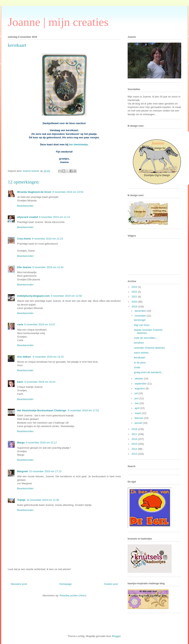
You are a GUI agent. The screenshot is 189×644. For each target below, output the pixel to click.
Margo (21, 443)
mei (137, 403)
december (141, 311)
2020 (135, 302)
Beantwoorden (25, 206)
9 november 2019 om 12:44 (48, 267)
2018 (135, 429)
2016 (135, 439)
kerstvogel (140, 320)
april (137, 408)
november (141, 316)
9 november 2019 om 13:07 (40, 324)
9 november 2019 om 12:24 (47, 239)
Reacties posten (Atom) (73, 595)
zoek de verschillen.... (146, 338)
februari (139, 418)
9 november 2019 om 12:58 (66, 296)
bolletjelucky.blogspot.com (33, 296)
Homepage (65, 584)
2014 (135, 449)
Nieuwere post (19, 584)
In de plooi (140, 363)
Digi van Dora (142, 325)
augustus (140, 388)
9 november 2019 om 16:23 (40, 382)
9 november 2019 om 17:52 (83, 410)
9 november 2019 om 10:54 (68, 192)
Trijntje (21, 500)
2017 (135, 434)
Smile (137, 367)
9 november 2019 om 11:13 (54, 217)
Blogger (116, 636)
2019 (135, 307)
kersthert (139, 343)
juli (137, 393)
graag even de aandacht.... (149, 372)
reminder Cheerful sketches (149, 348)
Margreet (23, 471)
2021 (135, 297)
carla (20, 324)
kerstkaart (139, 358)
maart (138, 413)
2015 (135, 444)
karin (20, 382)
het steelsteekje (78, 144)
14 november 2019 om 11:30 (43, 500)
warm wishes (141, 353)
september (141, 384)
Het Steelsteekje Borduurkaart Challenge (42, 410)
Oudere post (111, 584)
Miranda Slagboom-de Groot (34, 192)
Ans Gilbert (24, 357)
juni (137, 398)
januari (139, 423)
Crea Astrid (24, 239)
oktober (139, 379)
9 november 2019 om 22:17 (41, 443)
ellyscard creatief (27, 217)
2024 (135, 287)
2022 (135, 292)
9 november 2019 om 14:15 (48, 357)
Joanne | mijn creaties (58, 22)
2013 (135, 454)
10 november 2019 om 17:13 (45, 471)
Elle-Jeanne (24, 267)
